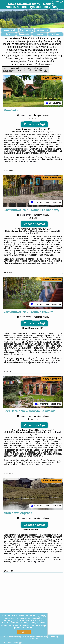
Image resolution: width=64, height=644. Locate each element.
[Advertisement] (32, 607)
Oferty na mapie (27, 30)
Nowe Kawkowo (52, 78)
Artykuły (56, 34)
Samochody (24, 34)
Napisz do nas (32, 638)
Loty (8, 34)
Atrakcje (40, 34)
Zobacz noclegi (34, 124)
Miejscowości (42, 30)
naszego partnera (29, 161)
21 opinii (42, 131)
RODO (30, 628)
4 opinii (58, 432)
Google (42, 615)
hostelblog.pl (57, 2)
